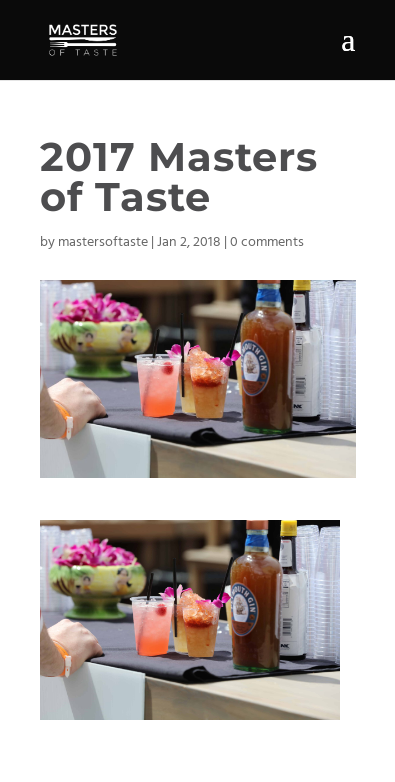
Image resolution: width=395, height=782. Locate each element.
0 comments (267, 242)
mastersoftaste (103, 242)
